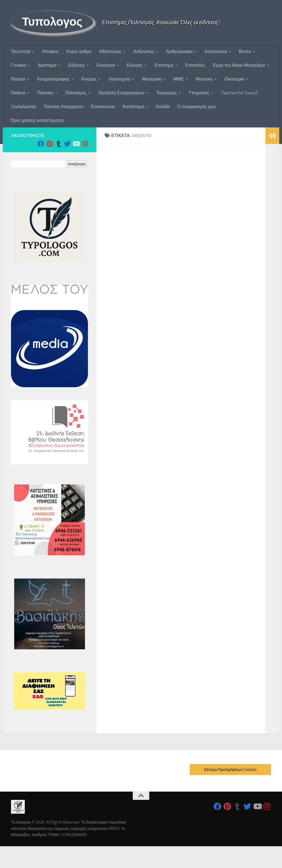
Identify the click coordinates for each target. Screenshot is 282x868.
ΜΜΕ (179, 79)
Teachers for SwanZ (239, 93)
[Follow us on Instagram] (85, 144)
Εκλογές (135, 65)
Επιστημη (164, 65)
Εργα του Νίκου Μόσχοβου (239, 65)
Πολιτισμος (76, 93)
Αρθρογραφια (179, 51)
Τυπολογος (52, 22)
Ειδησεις (76, 65)
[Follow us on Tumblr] (58, 144)
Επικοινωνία (103, 107)
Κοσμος (89, 79)
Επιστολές (195, 65)
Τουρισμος (167, 93)
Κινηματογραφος (53, 79)
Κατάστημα (133, 107)
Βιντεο (245, 51)
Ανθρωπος (144, 51)
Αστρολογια (216, 51)
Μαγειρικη (152, 79)
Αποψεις (50, 51)
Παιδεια (18, 93)
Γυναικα (18, 65)
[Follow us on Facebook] (41, 144)
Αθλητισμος (110, 51)
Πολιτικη (45, 93)
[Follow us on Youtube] (76, 144)
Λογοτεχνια (119, 79)
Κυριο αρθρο (79, 51)
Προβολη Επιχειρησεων (121, 93)
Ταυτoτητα (21, 51)
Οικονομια (234, 79)
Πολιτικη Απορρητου (64, 107)
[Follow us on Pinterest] (50, 144)
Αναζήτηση (77, 164)
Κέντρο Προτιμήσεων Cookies (230, 770)
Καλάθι (163, 107)
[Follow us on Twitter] (67, 144)
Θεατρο (18, 79)
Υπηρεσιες (199, 93)
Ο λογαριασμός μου (196, 107)
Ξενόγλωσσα (23, 107)
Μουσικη (204, 79)
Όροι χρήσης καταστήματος (37, 120)
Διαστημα (47, 65)
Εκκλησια (106, 65)
